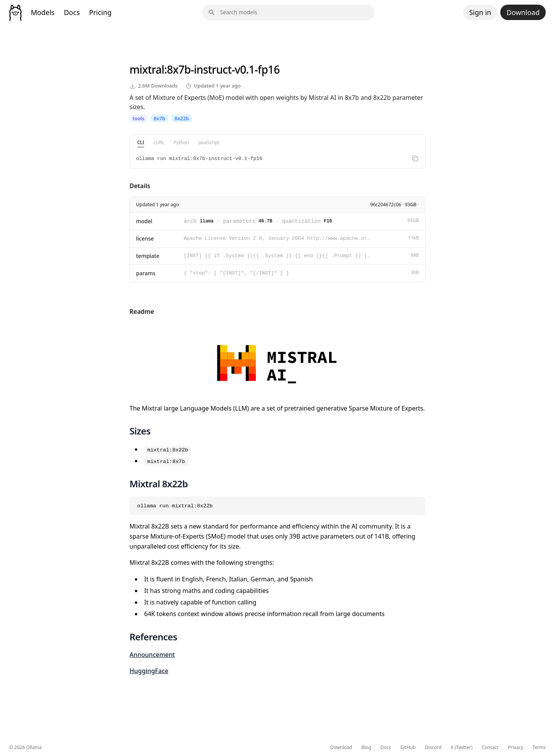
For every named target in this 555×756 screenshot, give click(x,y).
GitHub (408, 748)
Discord (433, 748)
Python (182, 142)
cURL (159, 142)
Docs (72, 12)
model (144, 221)
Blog (367, 748)
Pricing (100, 12)
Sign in (480, 12)
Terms (539, 748)
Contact (490, 748)
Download (523, 12)
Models (43, 12)
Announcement (152, 655)
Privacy (515, 748)
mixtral (147, 69)
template (148, 256)
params (146, 273)
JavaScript (209, 142)
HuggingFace (149, 671)
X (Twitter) (462, 748)
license (145, 238)
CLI (141, 142)
